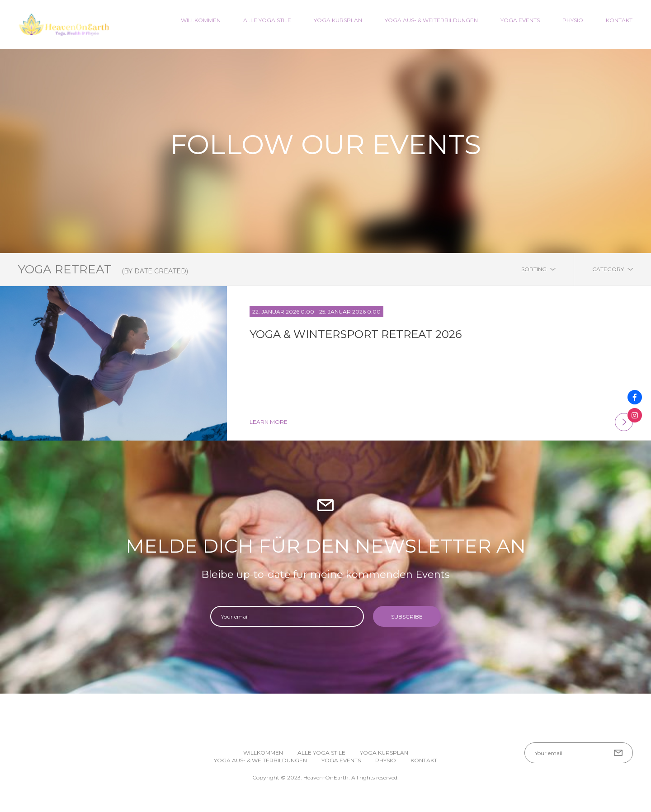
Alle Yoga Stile (267, 20)
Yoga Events (520, 20)
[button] (631, 792)
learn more (441, 422)
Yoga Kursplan (338, 20)
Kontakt (619, 20)
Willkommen (201, 20)
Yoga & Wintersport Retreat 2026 (356, 334)
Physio (573, 20)
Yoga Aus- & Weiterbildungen (431, 20)
